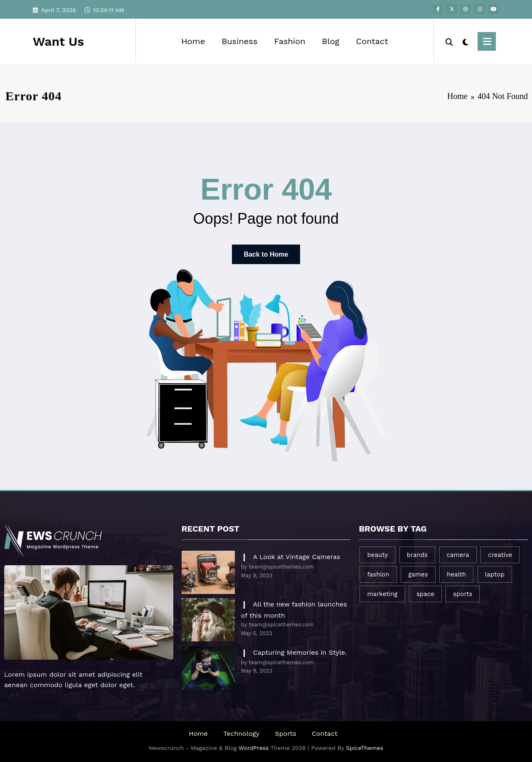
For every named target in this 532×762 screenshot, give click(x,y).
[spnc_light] (465, 41)
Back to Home (266, 254)
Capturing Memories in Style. (300, 652)
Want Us (58, 41)
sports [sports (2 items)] (463, 594)
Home (193, 41)
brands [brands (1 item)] (417, 555)
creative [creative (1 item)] (500, 555)
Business (239, 41)
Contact (372, 41)
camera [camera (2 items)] (458, 555)
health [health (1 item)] (456, 574)
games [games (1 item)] (418, 574)
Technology (241, 734)
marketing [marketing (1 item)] (382, 594)
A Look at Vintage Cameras (297, 557)
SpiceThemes (365, 748)
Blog (331, 41)
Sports (286, 734)
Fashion (289, 41)
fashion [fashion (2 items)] (378, 574)
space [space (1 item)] (425, 594)
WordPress (254, 748)
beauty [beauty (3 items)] (377, 555)
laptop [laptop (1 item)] (495, 574)
